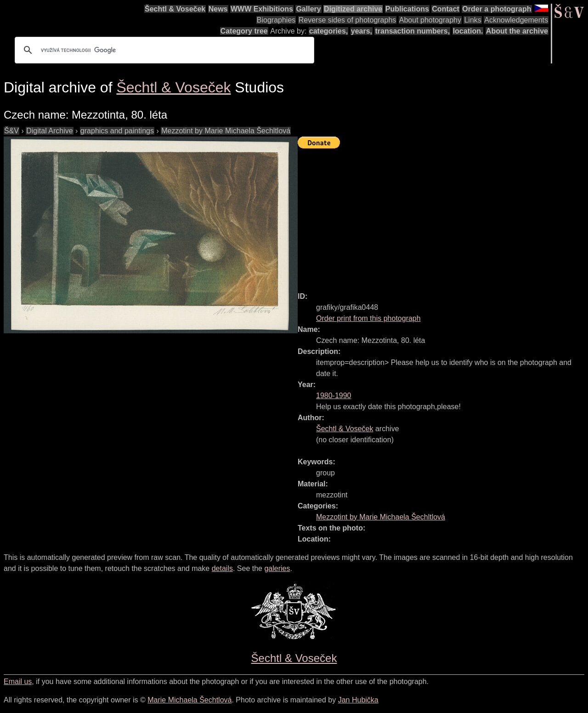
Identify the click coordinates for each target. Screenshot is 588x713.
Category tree (244, 31)
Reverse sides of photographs (348, 20)
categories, (328, 31)
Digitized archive (353, 9)
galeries (277, 568)
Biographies (276, 20)
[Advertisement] (443, 216)
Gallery (308, 9)
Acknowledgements (516, 20)
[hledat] (163, 50)
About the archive (517, 31)
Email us (18, 682)
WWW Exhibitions (262, 9)
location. (468, 31)
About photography (430, 20)
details (222, 568)
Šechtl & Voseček (175, 9)
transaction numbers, (412, 31)
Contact (446, 9)
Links (472, 20)
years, (362, 31)
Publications (407, 9)
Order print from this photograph (368, 318)
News (218, 9)
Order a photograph (497, 9)
